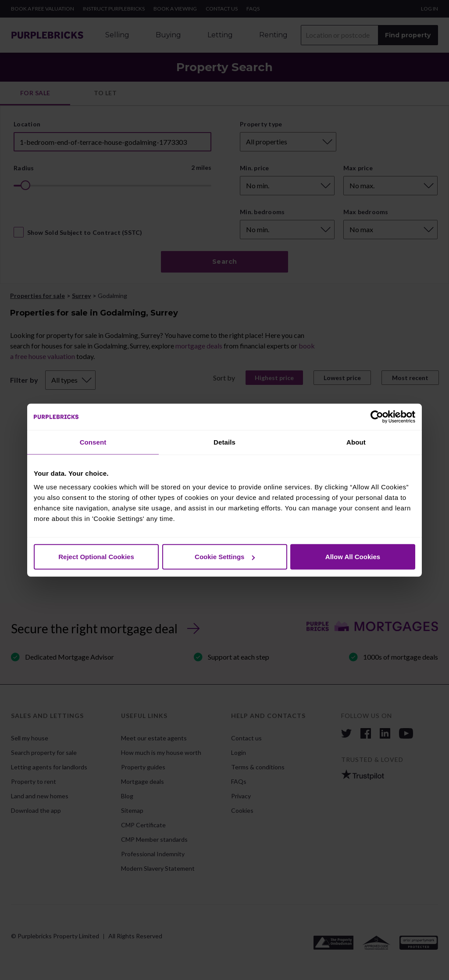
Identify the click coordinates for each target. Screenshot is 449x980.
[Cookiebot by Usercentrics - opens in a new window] (377, 416)
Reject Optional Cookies (96, 557)
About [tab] (356, 442)
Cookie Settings (225, 557)
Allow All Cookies (353, 557)
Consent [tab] (93, 442)
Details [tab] (224, 442)
